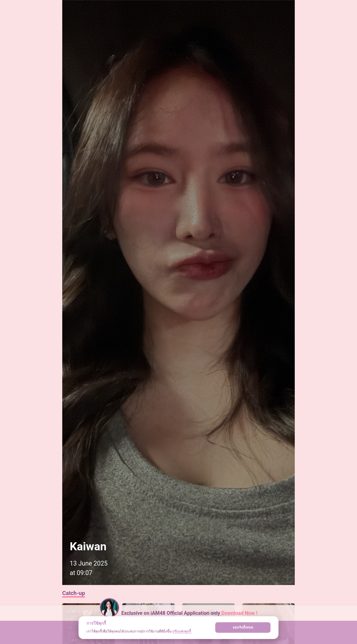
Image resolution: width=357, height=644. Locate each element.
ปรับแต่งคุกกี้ (182, 631)
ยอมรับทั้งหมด (243, 627)
